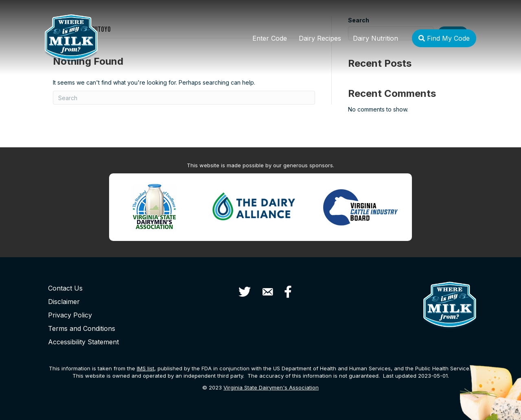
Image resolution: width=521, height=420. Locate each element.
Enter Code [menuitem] (270, 38)
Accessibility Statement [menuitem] (83, 342)
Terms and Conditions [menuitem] (82, 328)
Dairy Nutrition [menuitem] (375, 38)
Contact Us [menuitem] (65, 288)
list (146, 368)
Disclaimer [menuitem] (64, 302)
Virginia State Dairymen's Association (271, 387)
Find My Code (444, 38)
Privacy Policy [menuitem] (70, 315)
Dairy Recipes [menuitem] (320, 38)
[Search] (184, 98)
